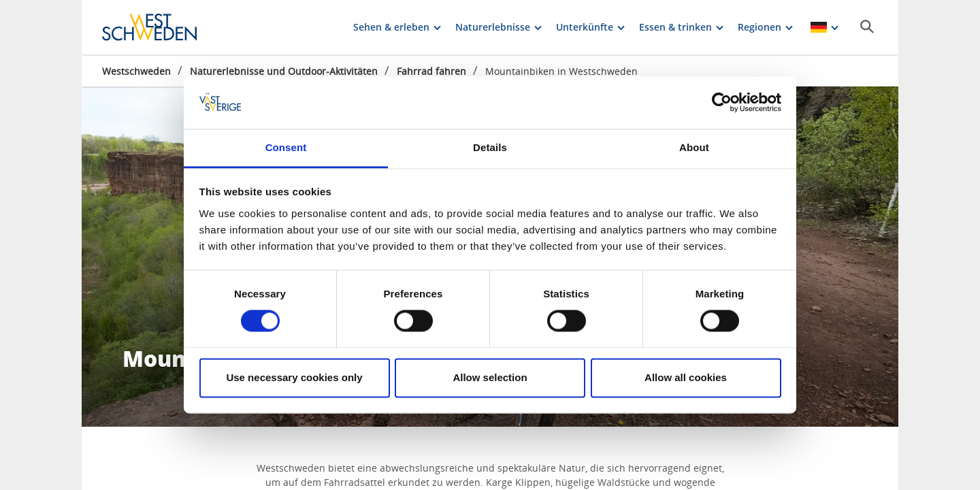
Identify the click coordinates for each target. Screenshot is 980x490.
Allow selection (490, 377)
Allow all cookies (686, 377)
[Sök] (867, 27)
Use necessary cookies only (294, 377)
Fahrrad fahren (431, 71)
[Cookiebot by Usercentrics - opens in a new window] (722, 103)
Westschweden (136, 71)
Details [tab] (490, 147)
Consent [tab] (286, 147)
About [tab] (694, 147)
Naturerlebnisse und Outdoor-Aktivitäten (284, 71)
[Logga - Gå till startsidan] (150, 27)
